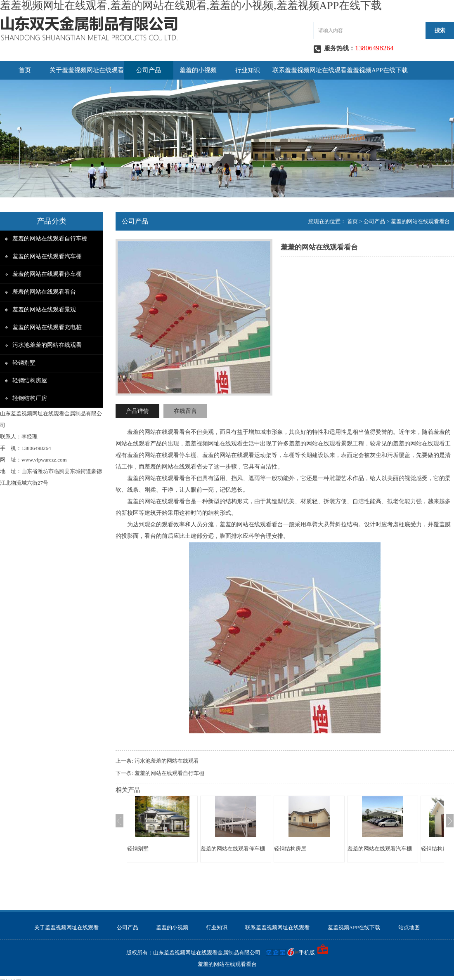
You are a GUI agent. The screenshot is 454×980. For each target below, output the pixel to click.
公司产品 (149, 70)
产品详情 (137, 411)
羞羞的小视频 (198, 70)
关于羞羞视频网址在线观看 (87, 70)
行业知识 (248, 70)
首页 (25, 70)
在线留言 (185, 411)
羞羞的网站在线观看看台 (44, 292)
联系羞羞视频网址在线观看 (310, 70)
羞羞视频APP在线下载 (377, 70)
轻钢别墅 (24, 363)
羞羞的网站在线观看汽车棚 (47, 256)
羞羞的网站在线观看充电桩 (47, 327)
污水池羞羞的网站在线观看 (47, 345)
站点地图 (409, 927)
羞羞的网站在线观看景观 (44, 310)
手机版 (307, 953)
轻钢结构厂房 (30, 398)
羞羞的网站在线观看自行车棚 (50, 239)
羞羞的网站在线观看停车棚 (47, 274)
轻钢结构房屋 (30, 380)
